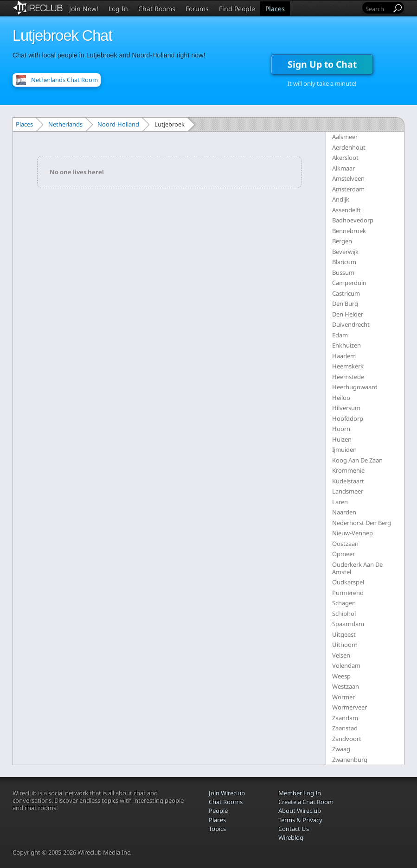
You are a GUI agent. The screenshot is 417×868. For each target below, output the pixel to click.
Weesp (341, 676)
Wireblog (291, 837)
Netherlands (65, 124)
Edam (340, 335)
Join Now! (84, 9)
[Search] (378, 9)
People (218, 811)
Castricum (346, 293)
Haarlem (344, 356)
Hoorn (341, 429)
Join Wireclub (227, 793)
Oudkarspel (348, 582)
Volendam (346, 665)
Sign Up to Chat (322, 64)
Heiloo (341, 398)
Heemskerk (348, 366)
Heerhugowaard (355, 387)
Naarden (344, 512)
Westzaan (346, 686)
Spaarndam (348, 624)
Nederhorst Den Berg (362, 523)
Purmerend (348, 593)
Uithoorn (345, 645)
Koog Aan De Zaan (357, 460)
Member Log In (300, 793)
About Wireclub (300, 811)
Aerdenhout (349, 147)
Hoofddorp (348, 418)
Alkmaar (343, 168)
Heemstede (348, 377)
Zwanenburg (350, 760)
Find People (237, 9)
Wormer (343, 697)
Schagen (344, 603)
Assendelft (346, 210)
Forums (197, 9)
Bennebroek (349, 231)
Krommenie (348, 470)
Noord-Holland (118, 124)
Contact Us (294, 829)
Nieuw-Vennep (353, 533)
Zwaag (341, 749)
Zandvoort (347, 739)
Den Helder (348, 314)
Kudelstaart (348, 481)
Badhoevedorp (353, 220)
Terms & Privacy (300, 820)
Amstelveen (348, 178)
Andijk (341, 199)
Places (275, 9)
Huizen (342, 439)
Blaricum (344, 262)
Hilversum (346, 408)
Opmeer (343, 554)
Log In (118, 9)
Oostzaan (345, 544)
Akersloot (345, 158)
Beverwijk (345, 252)
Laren (340, 502)
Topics (217, 829)
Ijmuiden (344, 450)
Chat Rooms (157, 9)
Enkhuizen (346, 345)
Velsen (341, 655)
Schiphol (344, 614)
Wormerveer (350, 707)
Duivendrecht (351, 324)
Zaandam (345, 718)
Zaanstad (345, 728)
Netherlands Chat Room (64, 80)
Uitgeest (344, 634)
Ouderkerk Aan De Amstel (357, 568)
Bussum (343, 272)
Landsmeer (348, 491)
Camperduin (349, 283)
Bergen (342, 241)
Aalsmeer (345, 137)
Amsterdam (348, 189)
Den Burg (345, 304)
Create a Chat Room (306, 802)
